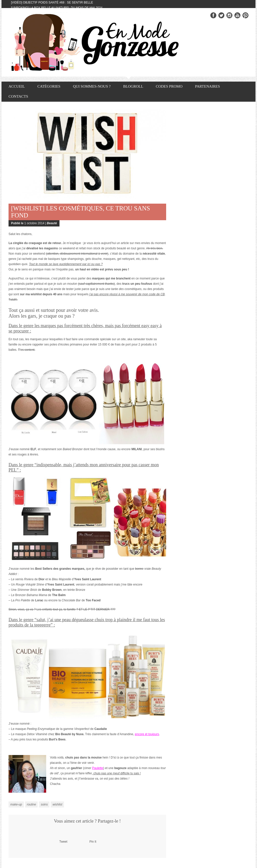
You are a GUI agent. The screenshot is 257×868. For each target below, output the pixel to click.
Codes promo (169, 86)
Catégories (49, 86)
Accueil (17, 86)
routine (31, 804)
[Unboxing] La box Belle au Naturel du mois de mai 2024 (57, 8)
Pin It (93, 842)
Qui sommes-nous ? (92, 86)
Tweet (63, 842)
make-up (16, 804)
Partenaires (207, 86)
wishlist (57, 804)
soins (44, 804)
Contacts (18, 96)
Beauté (52, 223)
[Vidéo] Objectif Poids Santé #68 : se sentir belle (52, 3)
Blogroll (133, 86)
